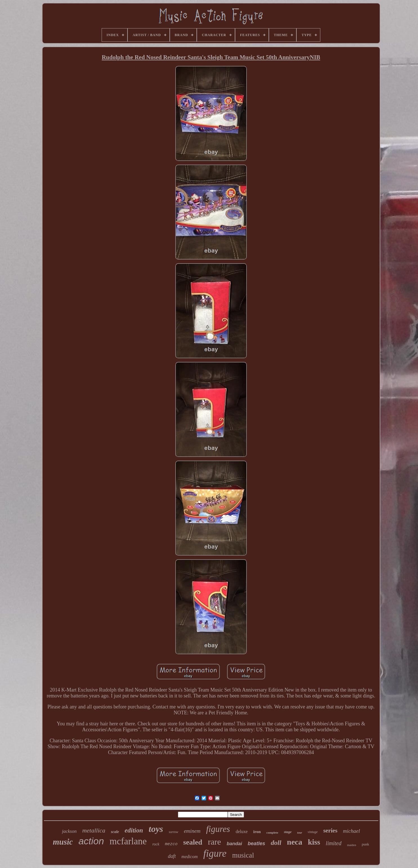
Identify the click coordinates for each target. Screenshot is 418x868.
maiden (352, 845)
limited (334, 843)
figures (218, 829)
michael (352, 831)
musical (243, 855)
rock (156, 844)
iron (257, 832)
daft (172, 856)
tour (300, 833)
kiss (314, 842)
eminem (192, 831)
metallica (94, 830)
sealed (193, 842)
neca (294, 842)
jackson (69, 831)
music (63, 842)
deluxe (242, 831)
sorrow (174, 832)
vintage (313, 832)
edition (134, 830)
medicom (190, 857)
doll (276, 843)
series (330, 831)
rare (215, 842)
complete (272, 832)
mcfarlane (128, 841)
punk (365, 844)
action (91, 841)
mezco (171, 844)
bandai (234, 844)
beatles (256, 843)
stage (288, 832)
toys (156, 829)
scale (115, 832)
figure (215, 853)
